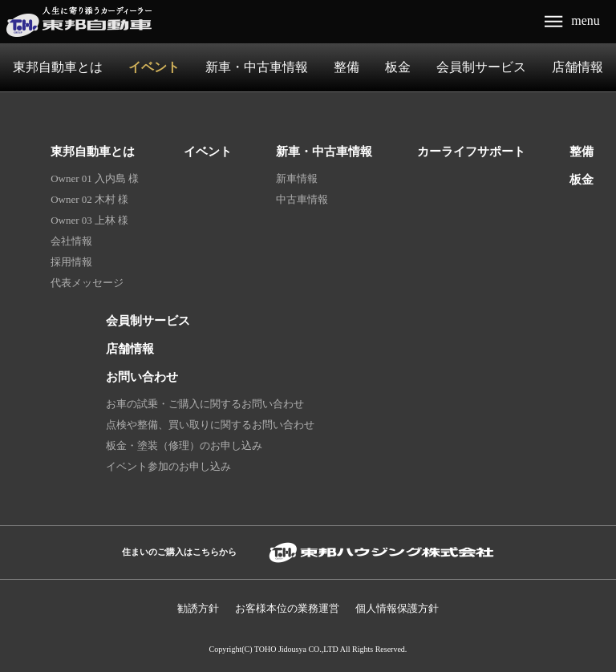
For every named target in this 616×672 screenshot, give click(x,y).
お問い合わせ (142, 376)
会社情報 (71, 241)
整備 (346, 67)
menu (586, 20)
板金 (398, 67)
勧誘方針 (198, 608)
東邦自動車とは (58, 67)
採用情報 (71, 262)
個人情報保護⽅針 (397, 608)
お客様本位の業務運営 (287, 608)
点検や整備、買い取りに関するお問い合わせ (210, 425)
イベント (154, 67)
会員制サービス (481, 67)
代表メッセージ (87, 283)
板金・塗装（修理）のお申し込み (184, 445)
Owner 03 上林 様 (89, 220)
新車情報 (297, 178)
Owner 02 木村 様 (89, 199)
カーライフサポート (471, 151)
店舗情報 (577, 67)
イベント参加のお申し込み (168, 466)
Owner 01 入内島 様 (95, 178)
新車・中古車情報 (257, 67)
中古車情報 (302, 199)
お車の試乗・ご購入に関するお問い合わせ (205, 404)
